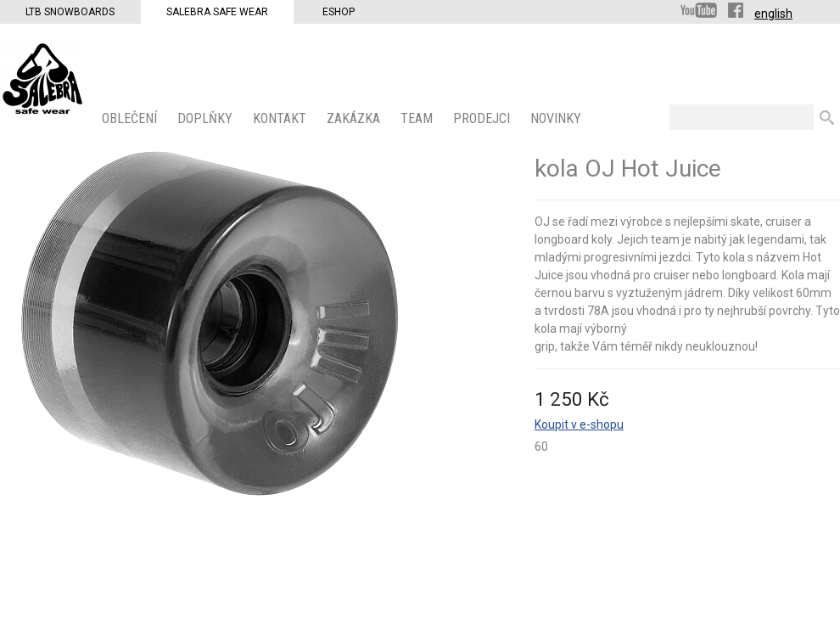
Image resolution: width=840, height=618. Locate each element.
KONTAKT (281, 118)
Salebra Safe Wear (217, 12)
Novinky (557, 118)
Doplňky (207, 118)
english (773, 14)
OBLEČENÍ (131, 118)
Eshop (339, 12)
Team (418, 118)
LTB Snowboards (70, 12)
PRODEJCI (483, 118)
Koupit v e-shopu (579, 424)
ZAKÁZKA (355, 118)
